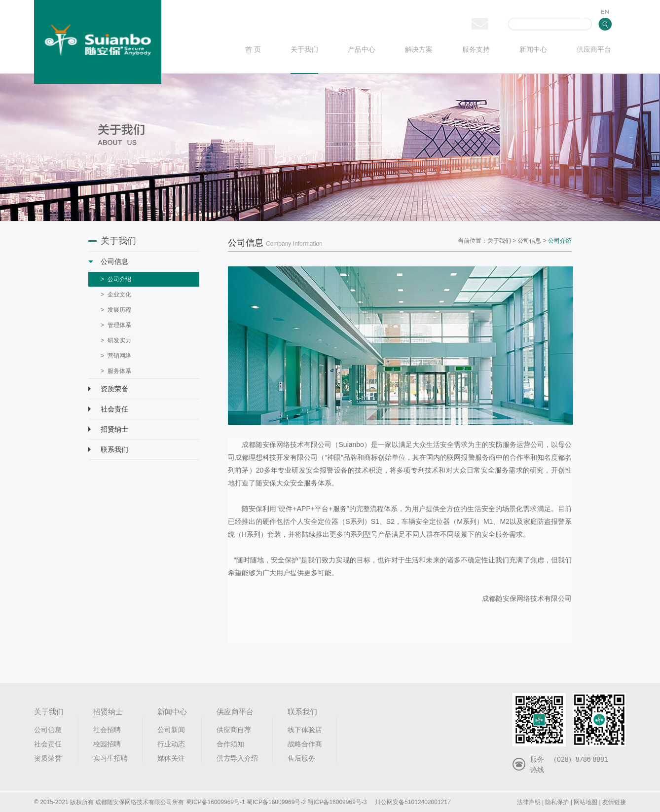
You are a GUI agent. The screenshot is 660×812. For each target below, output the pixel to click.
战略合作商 (305, 744)
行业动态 (171, 744)
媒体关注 (171, 758)
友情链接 (614, 802)
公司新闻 (171, 730)
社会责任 (108, 409)
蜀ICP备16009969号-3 (337, 802)
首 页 (253, 50)
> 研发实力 (116, 340)
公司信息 (108, 261)
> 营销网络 (116, 356)
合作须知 (230, 744)
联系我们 (108, 449)
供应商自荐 (234, 730)
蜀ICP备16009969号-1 (216, 802)
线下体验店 (305, 730)
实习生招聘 (110, 758)
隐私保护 (557, 802)
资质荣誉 (108, 389)
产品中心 (362, 50)
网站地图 (586, 802)
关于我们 (304, 50)
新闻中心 (533, 50)
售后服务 (301, 758)
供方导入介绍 (237, 758)
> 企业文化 (116, 295)
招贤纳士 (108, 429)
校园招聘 (107, 744)
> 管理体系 (116, 325)
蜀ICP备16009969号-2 (276, 802)
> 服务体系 (116, 371)
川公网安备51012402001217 (413, 802)
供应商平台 (594, 50)
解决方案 (419, 50)
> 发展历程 (116, 310)
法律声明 (529, 802)
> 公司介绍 (116, 279)
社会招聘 (107, 730)
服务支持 (476, 50)
